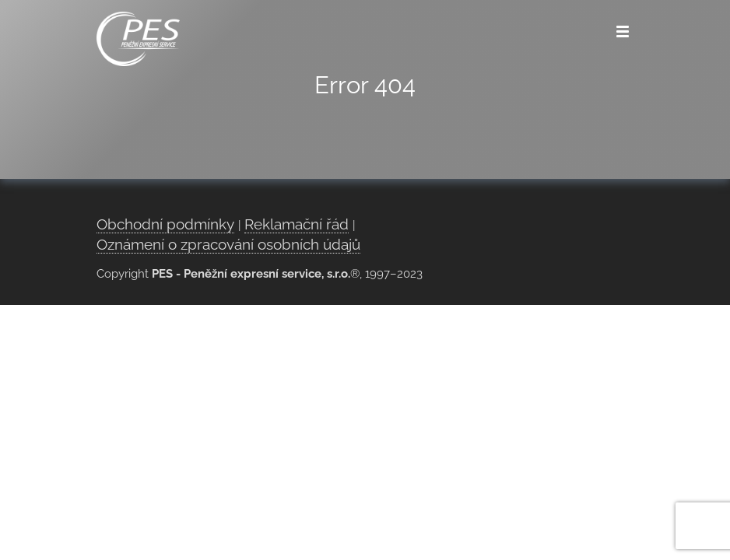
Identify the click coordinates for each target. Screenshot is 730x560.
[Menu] (623, 31)
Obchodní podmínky (165, 224)
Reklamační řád (297, 224)
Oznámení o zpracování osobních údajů (228, 244)
